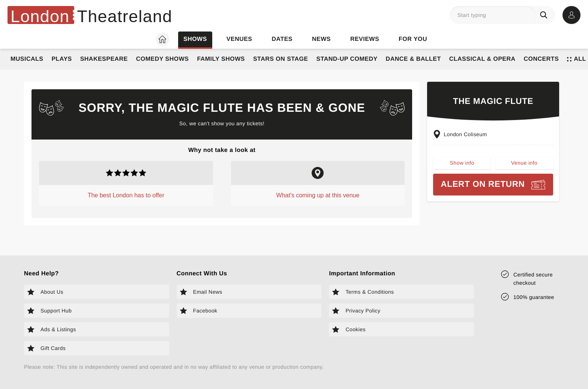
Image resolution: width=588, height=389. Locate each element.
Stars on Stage (281, 59)
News (321, 39)
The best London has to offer (126, 195)
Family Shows (221, 59)
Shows (195, 39)
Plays (61, 59)
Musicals (27, 59)
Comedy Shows (163, 59)
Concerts (541, 59)
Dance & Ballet (413, 59)
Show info (462, 163)
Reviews (365, 39)
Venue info (524, 163)
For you (413, 39)
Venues (239, 39)
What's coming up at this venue (318, 195)
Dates (282, 39)
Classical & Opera (482, 59)
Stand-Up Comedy (347, 59)
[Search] (545, 15)
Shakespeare (104, 59)
